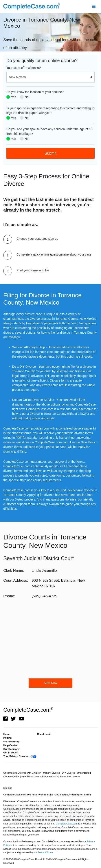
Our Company (11, 749)
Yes (14, 97)
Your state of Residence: (24, 68)
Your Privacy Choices (16, 756)
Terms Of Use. (46, 852)
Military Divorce (52, 773)
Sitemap (8, 788)
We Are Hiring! (12, 742)
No (27, 97)
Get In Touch (11, 753)
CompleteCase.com (28, 710)
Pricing (7, 738)
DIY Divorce (69, 773)
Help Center (10, 745)
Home (7, 734)
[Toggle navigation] (94, 6)
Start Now (50, 683)
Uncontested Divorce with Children (23, 773)
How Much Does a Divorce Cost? (40, 777)
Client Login (44, 734)
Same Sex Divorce (70, 777)
